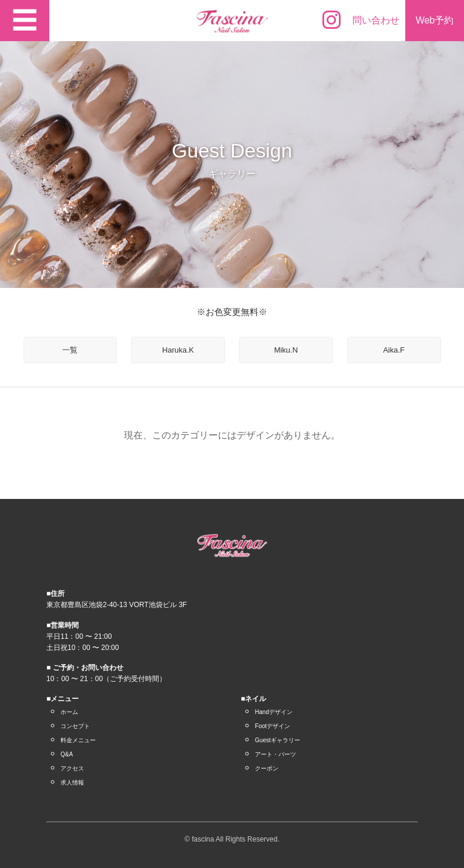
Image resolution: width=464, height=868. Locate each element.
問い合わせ (376, 20)
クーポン (267, 768)
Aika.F (394, 350)
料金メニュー (78, 740)
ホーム (69, 712)
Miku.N (286, 350)
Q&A (67, 754)
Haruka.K (178, 350)
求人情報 (72, 782)
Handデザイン (274, 712)
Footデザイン (273, 726)
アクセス (72, 768)
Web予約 (435, 20)
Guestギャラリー (278, 740)
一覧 (70, 350)
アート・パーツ (275, 754)
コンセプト (75, 726)
